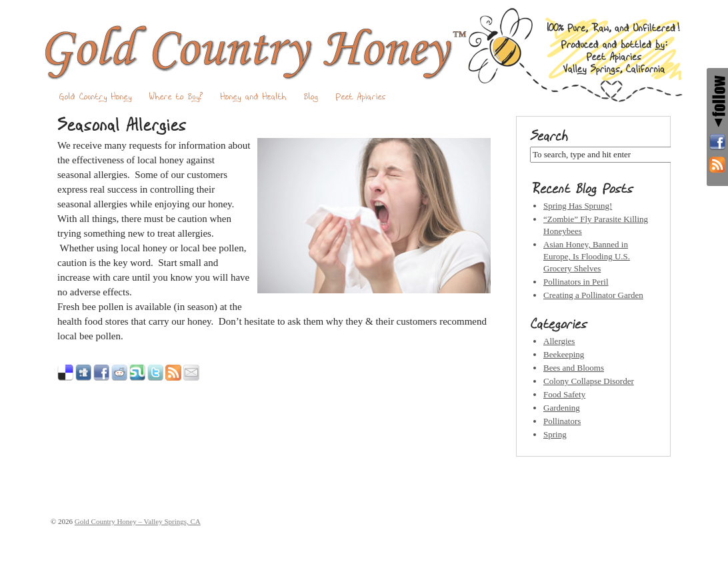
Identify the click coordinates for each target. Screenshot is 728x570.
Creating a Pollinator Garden (593, 295)
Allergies (559, 341)
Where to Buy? (176, 97)
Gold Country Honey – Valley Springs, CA (364, 55)
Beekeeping (564, 354)
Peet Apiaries (361, 97)
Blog (311, 97)
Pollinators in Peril (576, 282)
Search (549, 136)
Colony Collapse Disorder (589, 381)
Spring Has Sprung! (578, 206)
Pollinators (562, 421)
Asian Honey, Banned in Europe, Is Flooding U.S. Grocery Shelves (587, 256)
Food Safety (564, 394)
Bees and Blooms (574, 368)
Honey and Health (254, 97)
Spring (555, 434)
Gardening (562, 408)
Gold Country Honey (96, 97)
